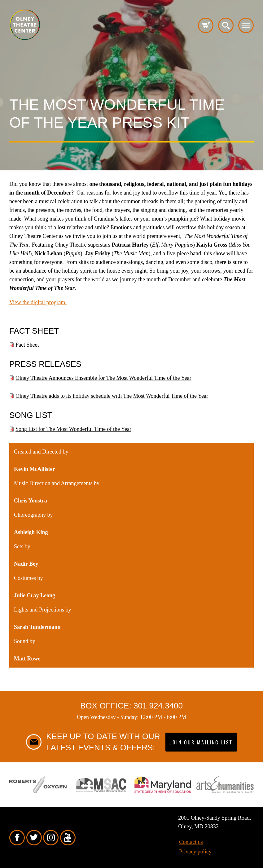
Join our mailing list (201, 743)
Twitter (34, 838)
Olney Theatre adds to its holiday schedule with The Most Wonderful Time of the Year (112, 396)
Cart (206, 25)
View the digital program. (38, 302)
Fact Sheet (27, 345)
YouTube (68, 838)
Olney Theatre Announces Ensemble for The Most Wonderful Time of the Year (103, 378)
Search (226, 25)
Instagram (51, 838)
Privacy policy (195, 852)
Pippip (25, 25)
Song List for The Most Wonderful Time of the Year (73, 429)
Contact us (191, 842)
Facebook (17, 838)
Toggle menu (246, 25)
